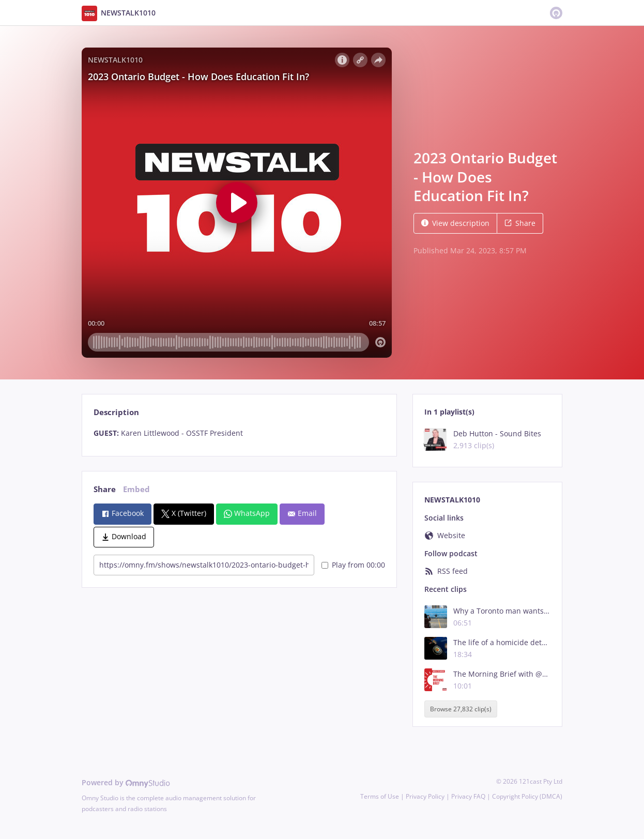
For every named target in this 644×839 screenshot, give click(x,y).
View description (455, 223)
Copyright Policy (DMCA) (527, 796)
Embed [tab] (136, 489)
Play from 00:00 (353, 565)
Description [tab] (116, 412)
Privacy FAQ (468, 796)
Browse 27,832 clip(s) (461, 709)
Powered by (126, 782)
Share (520, 223)
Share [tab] (105, 489)
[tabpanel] (239, 433)
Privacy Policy (425, 796)
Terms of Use (380, 796)
